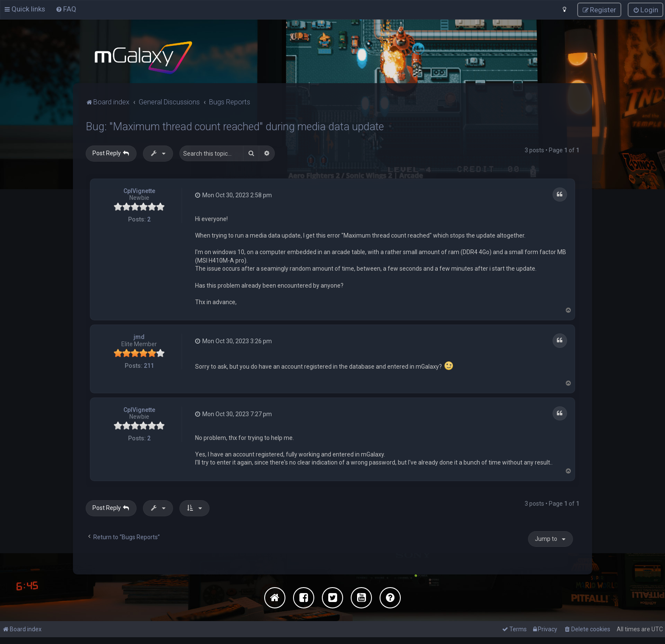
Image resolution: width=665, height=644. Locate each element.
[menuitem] (66, 9)
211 (149, 365)
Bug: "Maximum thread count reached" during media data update (235, 126)
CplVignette (139, 190)
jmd (139, 336)
